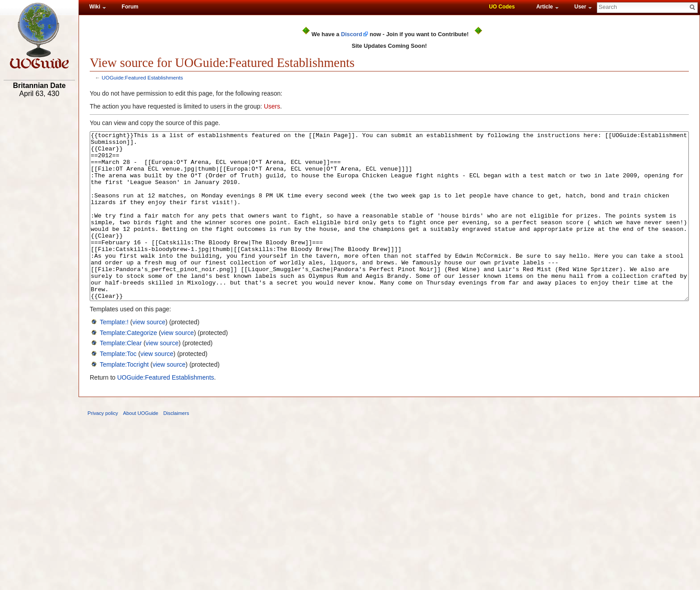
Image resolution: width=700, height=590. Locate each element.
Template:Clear (121, 377)
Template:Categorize (128, 366)
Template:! (114, 356)
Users (272, 106)
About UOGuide (141, 447)
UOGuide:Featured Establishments (142, 77)
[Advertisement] (39, 240)
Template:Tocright (124, 398)
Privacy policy (103, 447)
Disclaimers (176, 447)
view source (149, 356)
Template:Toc (118, 387)
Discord (352, 34)
